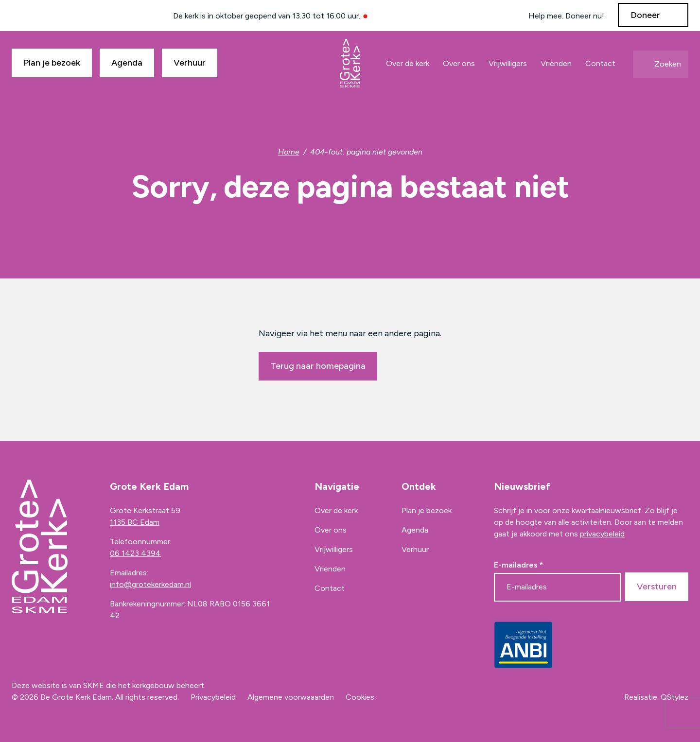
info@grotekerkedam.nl (150, 584)
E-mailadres (518, 565)
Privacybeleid (213, 697)
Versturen (657, 587)
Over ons (459, 63)
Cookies (360, 697)
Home (289, 152)
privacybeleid (602, 534)
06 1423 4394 (135, 553)
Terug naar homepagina (318, 366)
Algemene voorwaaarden (291, 697)
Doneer (645, 15)
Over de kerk (408, 63)
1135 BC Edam (135, 522)
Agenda (127, 63)
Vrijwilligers (508, 63)
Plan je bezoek (52, 63)
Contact (600, 63)
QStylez (674, 697)
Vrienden (556, 63)
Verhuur (190, 63)
